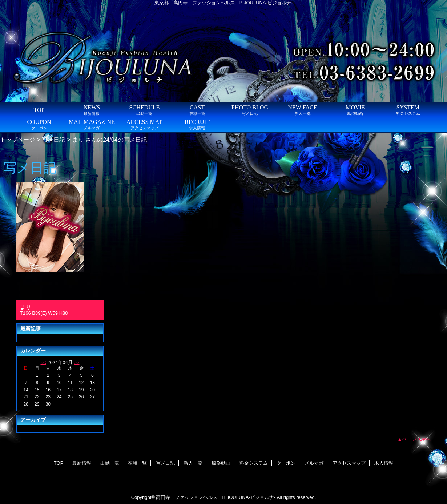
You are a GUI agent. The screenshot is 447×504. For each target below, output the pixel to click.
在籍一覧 (137, 463)
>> (76, 362)
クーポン (286, 463)
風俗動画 (221, 463)
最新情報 (82, 463)
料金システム (254, 463)
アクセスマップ (349, 463)
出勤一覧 (110, 463)
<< (43, 362)
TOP (39, 110)
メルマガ (314, 463)
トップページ (17, 140)
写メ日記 (53, 140)
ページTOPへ (417, 439)
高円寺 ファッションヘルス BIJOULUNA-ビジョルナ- (216, 497)
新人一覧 (193, 463)
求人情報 (384, 463)
